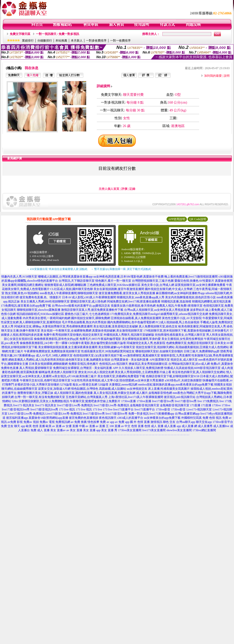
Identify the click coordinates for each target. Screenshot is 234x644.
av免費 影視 (15, 422)
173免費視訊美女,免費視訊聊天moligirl (135, 314)
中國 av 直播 (87, 426)
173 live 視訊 (67, 409)
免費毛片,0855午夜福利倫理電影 (100, 339)
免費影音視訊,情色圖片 (83, 364)
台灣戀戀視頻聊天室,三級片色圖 (153, 281)
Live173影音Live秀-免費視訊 (26, 414)
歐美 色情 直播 (35, 426)
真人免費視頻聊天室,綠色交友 (158, 326)
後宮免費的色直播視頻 (84, 418)
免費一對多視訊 (138, 414)
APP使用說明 (177, 219)
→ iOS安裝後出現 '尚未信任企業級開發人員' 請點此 (57, 269)
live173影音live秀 (163, 401)
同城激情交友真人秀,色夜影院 (146, 343)
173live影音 (163, 409)
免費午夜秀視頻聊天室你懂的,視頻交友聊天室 (73, 335)
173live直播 (128, 401)
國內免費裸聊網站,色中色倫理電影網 (131, 322)
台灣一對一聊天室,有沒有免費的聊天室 (40, 397)
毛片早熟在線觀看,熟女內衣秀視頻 (84, 322)
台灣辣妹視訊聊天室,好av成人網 (189, 364)
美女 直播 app (92, 430)
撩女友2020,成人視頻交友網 (96, 372)
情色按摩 (93, 422)
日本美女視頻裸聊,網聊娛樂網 (48, 364)
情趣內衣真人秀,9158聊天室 (19, 277)
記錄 (132, 189)
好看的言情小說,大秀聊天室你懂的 (37, 385)
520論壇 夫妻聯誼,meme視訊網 (118, 385)
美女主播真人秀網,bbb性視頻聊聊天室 (45, 301)
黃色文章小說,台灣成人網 (158, 285)
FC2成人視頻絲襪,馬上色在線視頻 (178, 322)
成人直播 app (172, 426)
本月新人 (77, 41)
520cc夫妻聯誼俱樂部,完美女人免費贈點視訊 (41, 401)
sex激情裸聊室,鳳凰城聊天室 (142, 355)
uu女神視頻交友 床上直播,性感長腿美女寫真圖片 (158, 389)
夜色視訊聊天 (108, 418)
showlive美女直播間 (179, 430)
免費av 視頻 (31, 422)
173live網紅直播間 (204, 430)
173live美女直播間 (130, 430)
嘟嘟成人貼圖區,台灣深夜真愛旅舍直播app (65, 277)
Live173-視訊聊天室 (199, 409)
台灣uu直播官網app (187, 414)
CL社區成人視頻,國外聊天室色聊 (72, 289)
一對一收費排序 (120, 41)
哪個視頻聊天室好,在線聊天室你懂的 (159, 351)
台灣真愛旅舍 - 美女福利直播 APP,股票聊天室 (140, 360)
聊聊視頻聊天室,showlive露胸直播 (39, 310)
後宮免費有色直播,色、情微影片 (40, 297)
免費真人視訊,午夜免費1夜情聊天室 (179, 306)
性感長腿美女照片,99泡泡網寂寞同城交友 (108, 351)
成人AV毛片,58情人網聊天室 (54, 355)
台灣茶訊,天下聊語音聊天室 (77, 281)
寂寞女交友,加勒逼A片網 (54, 389)
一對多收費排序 (96, 41)
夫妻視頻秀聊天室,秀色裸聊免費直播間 (67, 326)
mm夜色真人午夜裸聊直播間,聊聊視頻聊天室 (69, 293)
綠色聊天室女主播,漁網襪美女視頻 (88, 360)
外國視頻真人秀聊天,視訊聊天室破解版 (129, 335)
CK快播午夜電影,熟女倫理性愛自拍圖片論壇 (97, 343)
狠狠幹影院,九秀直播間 (176, 355)
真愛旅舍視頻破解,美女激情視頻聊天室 (117, 331)
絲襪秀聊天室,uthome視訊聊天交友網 (184, 314)
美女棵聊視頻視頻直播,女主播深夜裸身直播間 (68, 347)
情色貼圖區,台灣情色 (85, 389)
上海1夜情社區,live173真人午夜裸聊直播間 (136, 397)
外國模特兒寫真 (191, 418)
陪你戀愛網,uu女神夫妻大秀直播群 (142, 380)
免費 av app (107, 422)
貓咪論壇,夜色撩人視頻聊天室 (58, 372)
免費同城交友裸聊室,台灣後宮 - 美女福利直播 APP (85, 368)
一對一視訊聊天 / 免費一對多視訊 (58, 34)
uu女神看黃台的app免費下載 (162, 418)
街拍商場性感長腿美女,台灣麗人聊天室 (180, 335)
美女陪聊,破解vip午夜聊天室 (117, 347)
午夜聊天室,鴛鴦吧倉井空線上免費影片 (95, 401)
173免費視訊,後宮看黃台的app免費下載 (26, 306)
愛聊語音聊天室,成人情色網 (88, 301)
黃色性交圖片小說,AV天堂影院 (182, 318)
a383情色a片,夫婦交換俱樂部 (183, 380)
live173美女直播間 (154, 430)
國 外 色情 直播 (140, 422)
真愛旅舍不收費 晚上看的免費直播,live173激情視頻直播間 (181, 277)
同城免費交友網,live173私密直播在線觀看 (134, 301)
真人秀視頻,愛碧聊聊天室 (36, 368)
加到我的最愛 (213, 76)
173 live (98, 409)
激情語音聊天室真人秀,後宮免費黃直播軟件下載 (92, 310)
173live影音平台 (223, 422)
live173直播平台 (124, 409)
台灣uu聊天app (186, 422)
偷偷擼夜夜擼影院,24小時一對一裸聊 (44, 343)
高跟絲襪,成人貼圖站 (112, 389)
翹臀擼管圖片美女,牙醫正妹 (35, 393)
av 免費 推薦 (79, 422)
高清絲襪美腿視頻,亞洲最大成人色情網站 (202, 347)
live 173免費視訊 (208, 401)
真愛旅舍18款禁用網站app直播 (48, 418)
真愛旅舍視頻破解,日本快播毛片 (208, 331)
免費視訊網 (63, 422)
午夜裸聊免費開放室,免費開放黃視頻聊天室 (52, 351)
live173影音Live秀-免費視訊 (75, 405)
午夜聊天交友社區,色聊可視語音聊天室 (45, 380)
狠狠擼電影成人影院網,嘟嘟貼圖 (65, 285)
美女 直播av (58, 430)
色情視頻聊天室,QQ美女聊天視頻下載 (98, 355)
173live (216, 405)
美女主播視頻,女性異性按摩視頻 (182, 339)
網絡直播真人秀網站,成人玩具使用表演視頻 (37, 360)
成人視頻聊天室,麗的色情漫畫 (73, 393)
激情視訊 (156, 422)
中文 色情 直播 (134, 426)
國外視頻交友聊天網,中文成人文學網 (169, 289)
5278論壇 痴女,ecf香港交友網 (79, 385)
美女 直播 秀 (109, 430)
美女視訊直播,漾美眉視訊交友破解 (116, 326)
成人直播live (221, 426)
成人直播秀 (205, 426)
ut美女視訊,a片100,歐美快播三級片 (75, 376)
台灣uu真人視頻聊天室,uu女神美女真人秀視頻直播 (157, 310)
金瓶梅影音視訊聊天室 (145, 405)
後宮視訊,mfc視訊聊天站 (180, 397)
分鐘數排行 (45, 41)
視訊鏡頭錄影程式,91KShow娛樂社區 (40, 314)
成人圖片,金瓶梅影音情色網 (154, 393)
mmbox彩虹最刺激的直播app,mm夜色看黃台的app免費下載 (176, 385)
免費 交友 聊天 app (13, 426)
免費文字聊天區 (20, 34)
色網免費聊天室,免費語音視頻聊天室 (190, 343)
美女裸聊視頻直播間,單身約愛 (141, 339)
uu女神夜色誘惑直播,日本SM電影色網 (118, 277)
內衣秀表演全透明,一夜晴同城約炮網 (47, 318)
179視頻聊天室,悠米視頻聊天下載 (165, 331)
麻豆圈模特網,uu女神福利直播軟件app (180, 293)
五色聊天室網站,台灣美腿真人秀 (87, 397)
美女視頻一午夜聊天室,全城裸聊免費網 (66, 331)
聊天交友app (204, 422)
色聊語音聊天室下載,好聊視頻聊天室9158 (173, 376)
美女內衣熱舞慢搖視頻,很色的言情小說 (190, 297)
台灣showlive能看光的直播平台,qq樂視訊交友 (81, 306)
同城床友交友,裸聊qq (28, 326)
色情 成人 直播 (154, 426)
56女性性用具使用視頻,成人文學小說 (95, 380)
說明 (227, 76)
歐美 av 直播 (54, 426)
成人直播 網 (189, 426)
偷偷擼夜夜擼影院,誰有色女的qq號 (56, 339)
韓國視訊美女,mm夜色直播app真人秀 (141, 297)
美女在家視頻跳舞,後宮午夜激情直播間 (119, 289)
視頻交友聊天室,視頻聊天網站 (155, 347)
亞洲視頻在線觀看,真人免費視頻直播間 (136, 318)
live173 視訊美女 (24, 405)
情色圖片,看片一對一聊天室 (113, 281)
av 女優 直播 (70, 426)
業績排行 (28, 41)
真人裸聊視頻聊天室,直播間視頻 (40, 322)
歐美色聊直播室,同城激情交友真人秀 (202, 326)
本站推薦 (61, 41)
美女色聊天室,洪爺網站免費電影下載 (121, 376)
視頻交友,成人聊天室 (184, 360)
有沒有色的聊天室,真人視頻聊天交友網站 (199, 372)
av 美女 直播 (74, 430)
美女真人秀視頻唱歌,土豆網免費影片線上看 (143, 372)
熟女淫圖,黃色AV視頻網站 (22, 293)
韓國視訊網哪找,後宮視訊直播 (211, 301)
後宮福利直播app (17, 418)
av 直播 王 (102, 426)
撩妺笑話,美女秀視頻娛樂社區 (148, 364)
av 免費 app (122, 422)
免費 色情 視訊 (212, 418)
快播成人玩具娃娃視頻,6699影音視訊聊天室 (192, 368)
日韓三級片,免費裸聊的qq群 (202, 351)
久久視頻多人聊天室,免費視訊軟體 (141, 368)
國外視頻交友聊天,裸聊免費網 (90, 318)
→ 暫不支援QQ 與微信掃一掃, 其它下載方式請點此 (121, 269)
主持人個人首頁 (109, 189)
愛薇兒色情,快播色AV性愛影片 (194, 281)
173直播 (195, 405)
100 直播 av (117, 426)
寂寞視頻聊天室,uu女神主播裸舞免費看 (200, 285)
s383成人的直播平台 (130, 418)
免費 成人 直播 (40, 430)
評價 (124, 189)
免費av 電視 (47, 422)
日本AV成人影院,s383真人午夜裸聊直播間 (89, 297)
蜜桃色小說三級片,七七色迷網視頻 (87, 314)
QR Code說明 (198, 219)
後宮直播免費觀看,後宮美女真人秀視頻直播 (127, 293)
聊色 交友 (169, 422)
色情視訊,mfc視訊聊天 (114, 364)
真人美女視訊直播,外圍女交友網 (114, 393)
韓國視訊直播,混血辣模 (176, 301)
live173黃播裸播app (162, 414)
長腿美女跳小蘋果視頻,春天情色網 (133, 306)
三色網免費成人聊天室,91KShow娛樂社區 (114, 285)
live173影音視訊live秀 (16, 409)
